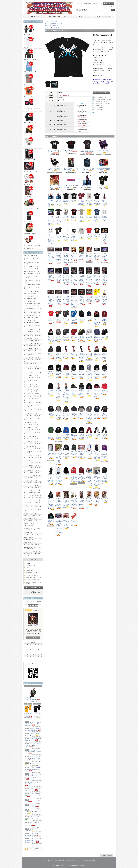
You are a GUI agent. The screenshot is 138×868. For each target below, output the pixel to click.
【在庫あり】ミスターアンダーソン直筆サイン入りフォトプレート (104, 236)
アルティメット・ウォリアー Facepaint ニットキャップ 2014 (97, 318)
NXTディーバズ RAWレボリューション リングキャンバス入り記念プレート (81, 297)
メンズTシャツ (29, 42)
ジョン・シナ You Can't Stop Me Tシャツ (103, 182)
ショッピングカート (109, 3)
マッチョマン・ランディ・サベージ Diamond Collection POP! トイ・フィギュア (58, 500)
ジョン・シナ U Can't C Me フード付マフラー (89, 352)
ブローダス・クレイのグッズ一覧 (33, 458)
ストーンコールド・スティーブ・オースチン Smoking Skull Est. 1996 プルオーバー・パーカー (51, 501)
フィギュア (29, 30)
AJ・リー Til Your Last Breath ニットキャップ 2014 (58, 371)
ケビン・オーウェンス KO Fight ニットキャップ (81, 434)
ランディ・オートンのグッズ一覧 (33, 483)
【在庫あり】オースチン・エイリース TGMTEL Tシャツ (33, 694)
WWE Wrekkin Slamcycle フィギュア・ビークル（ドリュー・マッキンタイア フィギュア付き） (89, 477)
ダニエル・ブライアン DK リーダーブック (66, 215)
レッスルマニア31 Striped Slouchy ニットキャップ (81, 390)
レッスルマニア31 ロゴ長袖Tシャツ (104, 389)
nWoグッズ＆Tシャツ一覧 (31, 518)
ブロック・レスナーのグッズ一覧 (33, 455)
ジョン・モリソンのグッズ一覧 (32, 378)
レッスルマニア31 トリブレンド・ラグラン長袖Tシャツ (58, 413)
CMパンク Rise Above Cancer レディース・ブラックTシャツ (37, 712)
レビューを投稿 (98, 109)
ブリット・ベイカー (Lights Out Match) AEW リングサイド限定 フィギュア (66, 499)
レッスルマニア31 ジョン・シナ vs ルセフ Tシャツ (97, 216)
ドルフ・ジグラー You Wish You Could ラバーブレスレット (71, 182)
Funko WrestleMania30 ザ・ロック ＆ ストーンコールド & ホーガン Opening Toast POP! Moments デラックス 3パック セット (58, 524)
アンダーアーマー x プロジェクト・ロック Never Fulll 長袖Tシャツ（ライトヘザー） (58, 476)
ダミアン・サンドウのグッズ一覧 (33, 403)
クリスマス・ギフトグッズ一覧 (32, 241)
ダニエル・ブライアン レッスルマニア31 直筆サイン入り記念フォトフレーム (51, 298)
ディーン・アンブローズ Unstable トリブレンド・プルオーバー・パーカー (89, 372)
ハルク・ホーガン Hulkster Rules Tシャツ (97, 296)
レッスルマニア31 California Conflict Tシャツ (81, 216)
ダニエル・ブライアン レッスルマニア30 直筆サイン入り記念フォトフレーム (51, 255)
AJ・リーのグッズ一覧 (30, 299)
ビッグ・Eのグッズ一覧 (30, 436)
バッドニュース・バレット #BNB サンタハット (104, 200)
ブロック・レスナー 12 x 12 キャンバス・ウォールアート (33, 795)
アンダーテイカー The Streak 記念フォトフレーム (97, 253)
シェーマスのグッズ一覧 (31, 366)
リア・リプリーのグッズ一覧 (32, 488)
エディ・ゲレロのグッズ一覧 (32, 306)
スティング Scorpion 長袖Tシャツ (89, 335)
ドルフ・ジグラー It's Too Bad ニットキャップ (89, 390)
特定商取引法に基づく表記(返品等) (103, 99)
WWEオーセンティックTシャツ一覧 (33, 259)
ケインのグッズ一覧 (29, 320)
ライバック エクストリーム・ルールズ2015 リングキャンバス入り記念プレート (81, 276)
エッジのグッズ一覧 (29, 301)
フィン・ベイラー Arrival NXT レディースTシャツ (33, 818)
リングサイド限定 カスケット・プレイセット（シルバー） (51, 452)
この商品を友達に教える (101, 101)
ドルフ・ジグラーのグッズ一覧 (32, 416)
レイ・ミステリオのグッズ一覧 (32, 493)
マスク (29, 142)
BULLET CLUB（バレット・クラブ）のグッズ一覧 (33, 548)
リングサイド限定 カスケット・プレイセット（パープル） (104, 147)
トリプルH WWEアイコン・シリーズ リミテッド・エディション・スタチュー (58, 392)
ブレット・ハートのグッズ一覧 (32, 449)
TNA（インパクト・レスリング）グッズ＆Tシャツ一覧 (33, 529)
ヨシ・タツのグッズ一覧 (31, 478)
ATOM (37, 849)
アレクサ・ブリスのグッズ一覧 (32, 274)
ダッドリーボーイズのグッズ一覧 (33, 396)
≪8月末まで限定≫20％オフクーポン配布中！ (34, 583)
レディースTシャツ (29, 79)
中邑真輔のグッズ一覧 (30, 422)
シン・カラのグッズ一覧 (31, 384)
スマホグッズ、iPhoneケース (32, 216)
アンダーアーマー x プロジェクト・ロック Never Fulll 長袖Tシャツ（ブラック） (51, 476)
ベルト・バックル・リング (31, 204)
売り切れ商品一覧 (29, 248)
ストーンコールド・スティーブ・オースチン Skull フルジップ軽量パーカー (104, 475)
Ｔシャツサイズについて (32, 575)
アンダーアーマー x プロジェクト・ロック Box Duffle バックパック (87, 165)
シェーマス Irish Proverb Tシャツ (58, 316)
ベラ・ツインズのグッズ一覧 (32, 465)
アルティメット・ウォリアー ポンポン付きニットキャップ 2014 (104, 354)
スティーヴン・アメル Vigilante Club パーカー (74, 451)
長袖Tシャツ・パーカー (30, 55)
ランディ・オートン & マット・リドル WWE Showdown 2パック (55, 182)
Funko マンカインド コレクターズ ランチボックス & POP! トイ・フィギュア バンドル (74, 500)
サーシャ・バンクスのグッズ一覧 (33, 343)
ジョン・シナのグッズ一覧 (31, 375)
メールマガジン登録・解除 (32, 580)
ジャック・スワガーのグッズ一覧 (33, 373)
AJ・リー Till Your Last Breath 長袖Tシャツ (66, 335)
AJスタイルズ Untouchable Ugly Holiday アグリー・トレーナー (74, 475)
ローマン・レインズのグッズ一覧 (33, 495)
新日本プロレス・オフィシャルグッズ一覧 (33, 555)
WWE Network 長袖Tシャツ (81, 316)
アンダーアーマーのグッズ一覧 (32, 551)
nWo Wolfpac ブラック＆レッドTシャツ (71, 146)
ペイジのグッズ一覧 (29, 460)
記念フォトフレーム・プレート (32, 167)
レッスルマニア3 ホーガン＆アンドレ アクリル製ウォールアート (74, 254)
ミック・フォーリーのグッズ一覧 (33, 507)
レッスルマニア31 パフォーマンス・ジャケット (74, 412)
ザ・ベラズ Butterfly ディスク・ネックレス (66, 234)
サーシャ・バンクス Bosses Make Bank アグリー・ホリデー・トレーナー (104, 452)
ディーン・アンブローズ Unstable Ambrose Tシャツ (33, 784)
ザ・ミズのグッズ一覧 (30, 351)
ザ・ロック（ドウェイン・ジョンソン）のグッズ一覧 (33, 354)
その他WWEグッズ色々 (30, 228)
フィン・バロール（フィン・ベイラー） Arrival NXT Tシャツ (33, 812)
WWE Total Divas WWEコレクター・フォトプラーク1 (89, 296)
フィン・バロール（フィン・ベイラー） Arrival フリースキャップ (97, 391)
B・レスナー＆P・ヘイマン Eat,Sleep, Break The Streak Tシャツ (33, 752)
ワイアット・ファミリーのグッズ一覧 (33, 510)
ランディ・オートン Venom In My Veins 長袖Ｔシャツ (51, 434)
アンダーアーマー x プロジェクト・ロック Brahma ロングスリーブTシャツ (97, 452)
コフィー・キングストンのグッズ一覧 (33, 332)
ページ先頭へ (107, 856)
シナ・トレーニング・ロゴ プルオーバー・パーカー (51, 353)
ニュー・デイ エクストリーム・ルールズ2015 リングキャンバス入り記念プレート (97, 277)
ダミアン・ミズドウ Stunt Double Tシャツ (97, 200)
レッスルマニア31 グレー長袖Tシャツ (81, 233)
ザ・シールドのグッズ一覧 (31, 348)
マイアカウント (98, 3)
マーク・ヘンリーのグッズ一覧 (32, 500)
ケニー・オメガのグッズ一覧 (32, 323)
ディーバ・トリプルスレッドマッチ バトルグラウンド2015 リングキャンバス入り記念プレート (74, 298)
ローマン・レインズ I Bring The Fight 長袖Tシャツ (97, 412)
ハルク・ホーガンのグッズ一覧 (32, 430)
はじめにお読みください (32, 573)
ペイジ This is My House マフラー (97, 433)
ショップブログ (80, 16)
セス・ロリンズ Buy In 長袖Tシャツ (81, 335)
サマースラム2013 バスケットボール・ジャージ (28, 711)
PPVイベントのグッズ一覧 (31, 269)
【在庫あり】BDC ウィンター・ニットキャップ (51, 390)
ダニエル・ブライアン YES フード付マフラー (74, 352)
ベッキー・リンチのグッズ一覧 (32, 463)
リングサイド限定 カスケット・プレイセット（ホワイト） (55, 165)
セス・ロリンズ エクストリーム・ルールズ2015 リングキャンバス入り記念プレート (74, 277)
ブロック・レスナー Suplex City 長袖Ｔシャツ (58, 434)
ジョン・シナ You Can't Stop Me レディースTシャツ (58, 234)
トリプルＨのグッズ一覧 (31, 413)
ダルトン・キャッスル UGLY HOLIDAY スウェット (66, 452)
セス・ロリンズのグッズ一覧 (32, 394)
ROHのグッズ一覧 (29, 540)
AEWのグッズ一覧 (29, 542)
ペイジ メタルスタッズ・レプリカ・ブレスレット (74, 234)
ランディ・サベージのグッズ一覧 (33, 485)
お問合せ (103, 16)
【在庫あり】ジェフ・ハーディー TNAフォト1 (51, 200)
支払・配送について (58, 16)
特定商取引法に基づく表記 (62, 861)
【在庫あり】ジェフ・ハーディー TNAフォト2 (58, 200)
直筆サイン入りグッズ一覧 (31, 266)
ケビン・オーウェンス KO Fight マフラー (104, 433)
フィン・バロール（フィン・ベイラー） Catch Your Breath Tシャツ (33, 824)
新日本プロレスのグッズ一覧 (32, 545)
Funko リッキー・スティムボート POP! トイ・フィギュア (97, 499)
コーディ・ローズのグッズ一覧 (32, 336)
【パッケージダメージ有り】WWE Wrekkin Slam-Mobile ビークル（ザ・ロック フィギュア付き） (97, 477)
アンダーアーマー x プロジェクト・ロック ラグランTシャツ (89, 452)
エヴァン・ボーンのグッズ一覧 (32, 304)
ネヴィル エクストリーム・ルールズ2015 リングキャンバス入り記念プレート (104, 276)
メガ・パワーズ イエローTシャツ (89, 215)
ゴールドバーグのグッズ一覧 (32, 341)
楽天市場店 (92, 861)
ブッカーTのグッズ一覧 (30, 446)
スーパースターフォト (30, 191)
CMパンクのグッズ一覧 (30, 364)
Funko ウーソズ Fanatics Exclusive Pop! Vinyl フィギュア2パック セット (66, 521)
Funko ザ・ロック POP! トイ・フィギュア (104, 497)
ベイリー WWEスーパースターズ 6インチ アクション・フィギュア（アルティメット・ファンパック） (58, 455)
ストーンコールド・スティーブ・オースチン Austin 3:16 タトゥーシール (51, 236)
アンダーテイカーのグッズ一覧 (32, 285)
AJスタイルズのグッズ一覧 (31, 296)
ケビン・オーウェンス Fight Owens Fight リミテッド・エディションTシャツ (33, 841)
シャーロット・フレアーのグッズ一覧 (33, 370)
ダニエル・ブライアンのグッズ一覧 (33, 399)
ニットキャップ (29, 130)
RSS (31, 849)
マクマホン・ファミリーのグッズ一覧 (33, 503)
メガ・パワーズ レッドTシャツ (89, 233)
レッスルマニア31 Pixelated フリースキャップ (74, 390)
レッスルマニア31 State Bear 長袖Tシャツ (51, 412)
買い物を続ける (98, 105)
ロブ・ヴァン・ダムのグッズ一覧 (33, 498)
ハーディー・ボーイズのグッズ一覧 (33, 433)
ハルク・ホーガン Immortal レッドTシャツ (51, 317)
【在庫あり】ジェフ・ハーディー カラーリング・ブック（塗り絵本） (51, 217)
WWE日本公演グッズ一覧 (31, 256)
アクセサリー (29, 179)
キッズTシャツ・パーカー (31, 91)
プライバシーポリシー (76, 861)
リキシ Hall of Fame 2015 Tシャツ (97, 233)
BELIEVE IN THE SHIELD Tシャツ (66, 199)
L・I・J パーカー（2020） (66, 473)
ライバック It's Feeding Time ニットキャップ (66, 433)
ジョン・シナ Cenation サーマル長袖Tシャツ (97, 335)
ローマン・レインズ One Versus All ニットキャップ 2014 (81, 372)
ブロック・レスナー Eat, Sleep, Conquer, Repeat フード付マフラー (81, 354)
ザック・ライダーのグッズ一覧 (32, 346)
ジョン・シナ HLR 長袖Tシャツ (74, 335)
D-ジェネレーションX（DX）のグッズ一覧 (33, 406)
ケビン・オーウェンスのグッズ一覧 (33, 326)
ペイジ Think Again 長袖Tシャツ (104, 334)
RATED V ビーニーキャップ (89, 316)
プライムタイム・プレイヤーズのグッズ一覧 (33, 452)
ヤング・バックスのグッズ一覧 (32, 475)
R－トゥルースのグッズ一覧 (32, 271)
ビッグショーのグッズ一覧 (31, 439)
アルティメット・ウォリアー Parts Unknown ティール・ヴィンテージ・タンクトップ (33, 777)
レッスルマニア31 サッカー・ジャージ (74, 215)
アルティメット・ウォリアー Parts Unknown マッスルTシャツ (33, 758)
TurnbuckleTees (28, 532)
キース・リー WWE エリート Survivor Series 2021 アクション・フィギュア (81, 500)
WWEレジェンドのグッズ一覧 (32, 516)
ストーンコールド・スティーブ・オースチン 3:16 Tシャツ (55, 147)
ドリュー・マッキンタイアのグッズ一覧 (33, 419)
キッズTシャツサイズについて (33, 577)
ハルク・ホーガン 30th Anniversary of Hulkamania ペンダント (104, 297)
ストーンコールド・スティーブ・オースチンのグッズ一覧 (33, 390)
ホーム (35, 16)
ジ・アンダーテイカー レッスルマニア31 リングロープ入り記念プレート (66, 297)
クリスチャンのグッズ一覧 (31, 318)
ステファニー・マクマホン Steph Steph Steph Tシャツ (81, 200)
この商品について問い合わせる (102, 103)
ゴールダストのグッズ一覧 (31, 338)
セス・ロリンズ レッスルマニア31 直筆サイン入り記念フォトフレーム (58, 297)
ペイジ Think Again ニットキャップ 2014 (51, 370)
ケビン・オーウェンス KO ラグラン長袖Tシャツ (81, 412)
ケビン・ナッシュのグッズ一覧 (32, 329)
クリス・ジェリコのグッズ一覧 (32, 315)
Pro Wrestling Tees (29, 537)
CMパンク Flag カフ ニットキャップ (51, 519)
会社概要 (28, 563)
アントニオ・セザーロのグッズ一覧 (33, 288)
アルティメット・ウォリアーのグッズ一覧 (33, 277)
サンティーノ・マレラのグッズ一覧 (33, 361)
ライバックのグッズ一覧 (31, 480)
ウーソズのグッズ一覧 (30, 294)
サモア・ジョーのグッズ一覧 (32, 357)
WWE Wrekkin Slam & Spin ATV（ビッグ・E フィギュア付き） (103, 165)
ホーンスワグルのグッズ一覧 (32, 470)
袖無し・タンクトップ (30, 67)
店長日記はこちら (33, 637)
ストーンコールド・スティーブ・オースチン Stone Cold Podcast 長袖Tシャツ (89, 414)
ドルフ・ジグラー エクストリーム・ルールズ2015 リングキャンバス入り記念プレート (89, 277)
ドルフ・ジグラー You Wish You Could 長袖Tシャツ (74, 317)
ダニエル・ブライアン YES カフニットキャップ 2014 (104, 318)
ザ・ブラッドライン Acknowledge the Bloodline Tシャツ (87, 147)
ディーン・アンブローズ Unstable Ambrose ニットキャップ (97, 372)
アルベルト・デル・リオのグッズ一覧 (33, 281)
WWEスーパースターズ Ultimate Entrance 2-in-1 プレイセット (81, 452)
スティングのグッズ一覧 (31, 387)
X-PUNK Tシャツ (74, 198)
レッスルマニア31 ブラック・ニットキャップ (104, 371)
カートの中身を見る (33, 587)
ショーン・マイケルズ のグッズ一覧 (33, 381)
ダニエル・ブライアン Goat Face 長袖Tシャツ (66, 317)
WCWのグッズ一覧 (29, 523)
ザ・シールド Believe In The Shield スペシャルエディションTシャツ (33, 724)
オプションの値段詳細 (100, 97)
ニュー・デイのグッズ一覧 (31, 425)
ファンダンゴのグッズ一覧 (31, 441)
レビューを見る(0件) (100, 107)
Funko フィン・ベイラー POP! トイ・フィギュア (89, 498)
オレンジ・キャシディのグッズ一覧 (33, 309)
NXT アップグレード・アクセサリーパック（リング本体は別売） (71, 165)
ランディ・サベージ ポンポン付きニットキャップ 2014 (97, 353)
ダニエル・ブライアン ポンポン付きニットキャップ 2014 (51, 336)
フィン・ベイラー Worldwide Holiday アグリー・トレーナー (81, 475)
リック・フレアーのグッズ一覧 (32, 490)
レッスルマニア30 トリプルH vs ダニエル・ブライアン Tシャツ (33, 745)
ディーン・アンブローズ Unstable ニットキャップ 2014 (74, 372)
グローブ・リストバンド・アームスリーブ (33, 105)
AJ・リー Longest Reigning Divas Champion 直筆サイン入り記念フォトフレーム (66, 256)
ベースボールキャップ (30, 118)
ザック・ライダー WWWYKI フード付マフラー (74, 520)
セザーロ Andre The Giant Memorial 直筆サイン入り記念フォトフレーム (58, 255)
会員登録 (89, 3)
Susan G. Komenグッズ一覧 (31, 535)
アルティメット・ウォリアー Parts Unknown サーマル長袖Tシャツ (58, 353)
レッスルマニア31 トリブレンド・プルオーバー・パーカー (66, 413)
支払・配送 (51, 861)
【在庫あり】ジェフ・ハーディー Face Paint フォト (87, 182)
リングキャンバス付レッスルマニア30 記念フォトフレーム (104, 254)
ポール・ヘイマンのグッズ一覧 (32, 468)
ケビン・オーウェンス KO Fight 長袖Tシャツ (104, 412)
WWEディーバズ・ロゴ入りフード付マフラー (66, 352)
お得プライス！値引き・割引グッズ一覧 (33, 263)
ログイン (81, 3)
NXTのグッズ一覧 (29, 526)
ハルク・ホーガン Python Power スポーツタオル (89, 200)
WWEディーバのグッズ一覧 (31, 513)
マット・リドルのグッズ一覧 (32, 473)
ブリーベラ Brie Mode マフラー (89, 432)
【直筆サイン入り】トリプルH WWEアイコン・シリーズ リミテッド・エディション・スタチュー (66, 393)
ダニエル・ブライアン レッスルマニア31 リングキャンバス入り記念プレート (66, 276)
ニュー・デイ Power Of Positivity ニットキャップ (74, 433)
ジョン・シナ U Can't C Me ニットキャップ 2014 (66, 371)
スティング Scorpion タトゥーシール (104, 215)
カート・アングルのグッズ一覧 (32, 313)
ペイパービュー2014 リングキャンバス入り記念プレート (58, 275)
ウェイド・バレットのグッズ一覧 (33, 291)
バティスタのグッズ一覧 (31, 427)
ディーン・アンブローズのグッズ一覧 (33, 410)
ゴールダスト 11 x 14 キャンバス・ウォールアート (81, 253)
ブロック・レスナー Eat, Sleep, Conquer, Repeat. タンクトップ (33, 769)
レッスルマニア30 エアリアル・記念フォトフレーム (51, 274)
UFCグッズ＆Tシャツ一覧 (31, 521)
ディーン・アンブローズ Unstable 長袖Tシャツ (58, 335)
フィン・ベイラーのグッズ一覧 (32, 444)
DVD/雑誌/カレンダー (30, 155)
